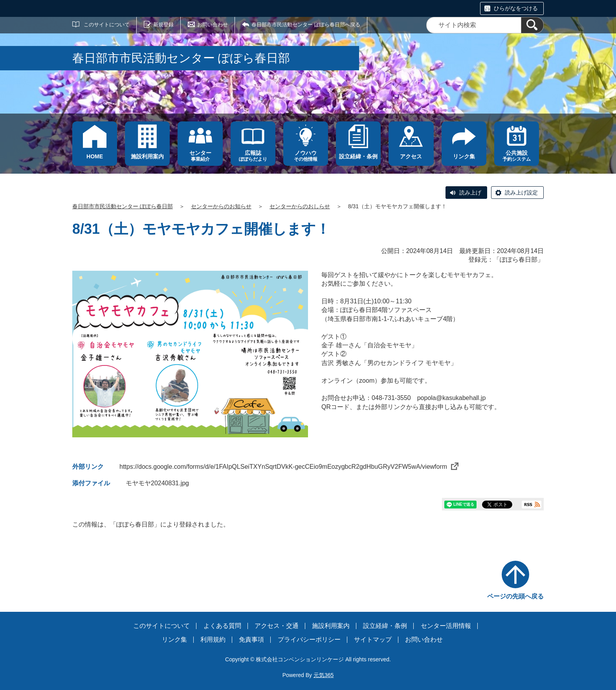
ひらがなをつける (516, 8)
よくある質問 (222, 626)
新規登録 (163, 25)
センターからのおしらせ (300, 206)
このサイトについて (107, 25)
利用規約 (213, 640)
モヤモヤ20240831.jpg (157, 483)
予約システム (517, 156)
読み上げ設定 (521, 193)
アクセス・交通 (277, 626)
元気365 (324, 675)
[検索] (532, 25)
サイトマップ (373, 640)
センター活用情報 (446, 626)
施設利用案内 (331, 626)
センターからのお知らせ (221, 206)
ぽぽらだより (253, 156)
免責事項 (251, 640)
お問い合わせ (213, 25)
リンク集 (174, 640)
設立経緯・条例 (385, 626)
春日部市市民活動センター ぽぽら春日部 (123, 206)
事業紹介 (200, 156)
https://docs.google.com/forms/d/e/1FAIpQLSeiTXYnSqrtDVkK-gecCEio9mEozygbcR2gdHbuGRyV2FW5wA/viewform (289, 467)
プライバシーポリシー (309, 640)
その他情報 (306, 156)
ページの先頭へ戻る (515, 596)
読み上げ (470, 193)
